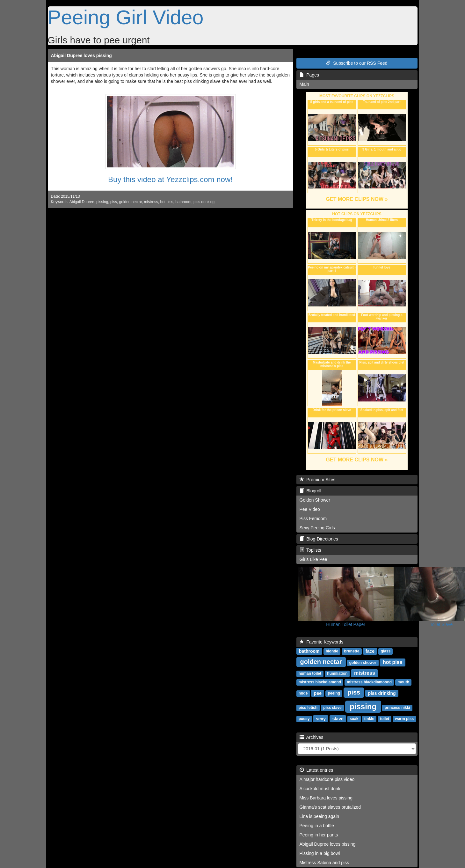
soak (354, 719)
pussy (304, 719)
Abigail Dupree (82, 202)
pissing (102, 202)
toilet (385, 719)
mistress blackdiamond (320, 682)
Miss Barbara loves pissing (326, 798)
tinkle (369, 719)
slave (338, 718)
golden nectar (131, 202)
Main (304, 84)
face (370, 651)
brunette (352, 651)
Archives (312, 737)
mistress (151, 202)
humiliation (337, 673)
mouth (403, 682)
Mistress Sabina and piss (324, 863)
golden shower (363, 663)
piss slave (332, 708)
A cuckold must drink (320, 789)
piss (114, 202)
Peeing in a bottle (317, 826)
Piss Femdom (313, 519)
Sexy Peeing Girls (317, 528)
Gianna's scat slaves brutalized (330, 807)
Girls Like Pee (313, 559)
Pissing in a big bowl (320, 853)
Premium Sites (318, 480)
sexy (321, 718)
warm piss (404, 719)
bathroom (183, 202)
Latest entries (316, 770)
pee (318, 693)
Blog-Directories (319, 539)
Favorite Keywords (322, 642)
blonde (332, 651)
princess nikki (397, 708)
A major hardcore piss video (327, 779)
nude (303, 693)
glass (385, 651)
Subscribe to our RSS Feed (357, 63)
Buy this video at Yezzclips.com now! (170, 179)
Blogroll (310, 491)
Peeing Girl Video (126, 17)
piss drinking (204, 202)
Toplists (310, 550)
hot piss (167, 202)
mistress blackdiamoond (369, 682)
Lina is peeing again (320, 816)
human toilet (310, 673)
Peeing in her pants (319, 835)
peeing (334, 693)
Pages (309, 75)
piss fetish (308, 708)
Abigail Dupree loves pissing (81, 55)
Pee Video (310, 509)
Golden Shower (315, 500)
